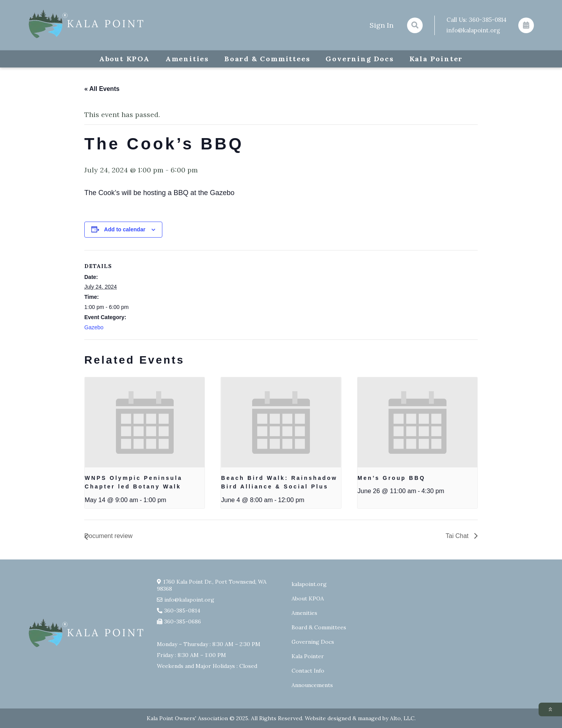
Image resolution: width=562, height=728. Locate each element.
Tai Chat (458, 536)
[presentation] (145, 422)
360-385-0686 (183, 621)
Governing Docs (359, 59)
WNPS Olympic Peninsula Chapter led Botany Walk (133, 482)
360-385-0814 (488, 20)
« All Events (102, 89)
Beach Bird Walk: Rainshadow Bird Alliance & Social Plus (279, 482)
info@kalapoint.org (473, 30)
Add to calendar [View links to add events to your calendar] (125, 229)
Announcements (312, 685)
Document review (108, 536)
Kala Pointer (436, 59)
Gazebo (94, 327)
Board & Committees (267, 59)
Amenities (187, 59)
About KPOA (124, 59)
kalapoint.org (309, 584)
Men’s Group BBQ (391, 478)
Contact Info (308, 671)
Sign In (381, 25)
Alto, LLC (402, 718)
